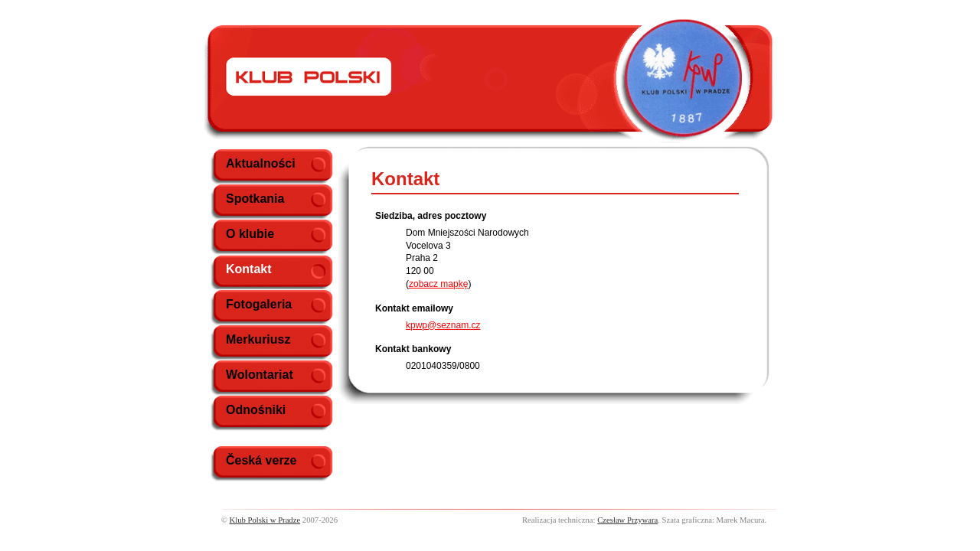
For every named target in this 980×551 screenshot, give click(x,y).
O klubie (250, 234)
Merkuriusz (258, 339)
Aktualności (261, 163)
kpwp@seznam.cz (443, 325)
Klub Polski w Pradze (265, 520)
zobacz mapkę (438, 284)
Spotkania (255, 199)
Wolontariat (260, 375)
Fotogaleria (259, 304)
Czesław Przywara (627, 520)
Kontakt (249, 269)
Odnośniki (256, 410)
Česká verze (261, 460)
